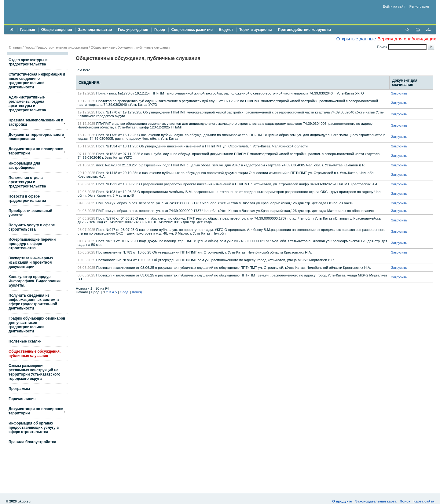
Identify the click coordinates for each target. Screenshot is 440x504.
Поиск (405, 501)
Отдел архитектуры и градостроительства (28, 62)
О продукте (342, 501)
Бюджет (226, 30)
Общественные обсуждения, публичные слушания (35, 354)
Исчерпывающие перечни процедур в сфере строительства (32, 244)
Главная (28, 30)
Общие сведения (57, 30)
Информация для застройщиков (24, 165)
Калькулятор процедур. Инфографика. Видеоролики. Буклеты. (35, 281)
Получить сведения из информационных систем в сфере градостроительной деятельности (34, 302)
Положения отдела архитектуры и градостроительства (27, 182)
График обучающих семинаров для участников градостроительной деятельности (37, 325)
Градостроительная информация (62, 47)
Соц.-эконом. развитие (192, 30)
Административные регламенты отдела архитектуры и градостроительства (27, 104)
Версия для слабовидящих (407, 39)
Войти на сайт (394, 6)
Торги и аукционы (256, 30)
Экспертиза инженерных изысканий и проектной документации (31, 262)
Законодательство (95, 30)
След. (125, 292)
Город (160, 30)
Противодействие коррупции (304, 30)
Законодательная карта (376, 501)
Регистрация (419, 6)
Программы (19, 389)
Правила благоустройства (32, 442)
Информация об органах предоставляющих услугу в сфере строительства (34, 428)
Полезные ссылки (25, 341)
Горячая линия (22, 399)
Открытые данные (356, 39)
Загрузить (399, 93)
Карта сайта (424, 501)
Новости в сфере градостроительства (27, 198)
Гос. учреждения (133, 30)
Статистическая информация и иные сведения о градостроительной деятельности (37, 81)
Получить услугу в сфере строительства (32, 227)
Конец (137, 292)
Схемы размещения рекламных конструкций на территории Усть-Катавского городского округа (34, 372)
